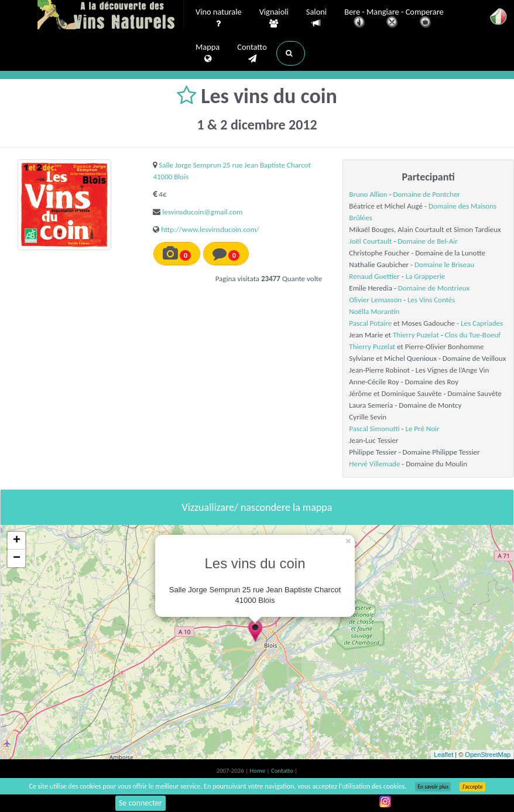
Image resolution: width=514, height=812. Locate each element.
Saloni (316, 18)
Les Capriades (482, 323)
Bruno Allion (368, 194)
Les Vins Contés (431, 300)
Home (258, 771)
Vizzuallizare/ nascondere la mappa (257, 507)
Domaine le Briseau (444, 265)
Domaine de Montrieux (434, 288)
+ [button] (17, 541)
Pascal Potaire (370, 323)
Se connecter (141, 803)
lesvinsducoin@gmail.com (202, 212)
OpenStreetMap (488, 755)
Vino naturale (219, 18)
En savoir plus (433, 787)
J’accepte (472, 787)
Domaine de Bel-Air (427, 241)
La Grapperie (425, 276)
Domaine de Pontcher (426, 194)
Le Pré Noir (422, 429)
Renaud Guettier (374, 276)
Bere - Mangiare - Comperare (394, 19)
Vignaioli (274, 18)
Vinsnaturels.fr (111, 16)
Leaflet (443, 755)
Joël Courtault (370, 241)
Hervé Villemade (374, 464)
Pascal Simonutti (374, 429)
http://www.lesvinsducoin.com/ (210, 229)
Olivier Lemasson (375, 300)
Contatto (252, 53)
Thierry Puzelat (416, 335)
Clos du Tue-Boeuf (473, 335)
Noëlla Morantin (374, 311)
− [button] (17, 558)
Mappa (208, 53)
